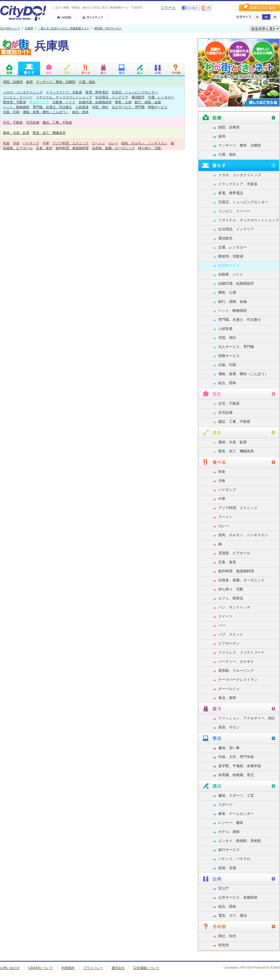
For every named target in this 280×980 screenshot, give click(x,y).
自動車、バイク (64, 102)
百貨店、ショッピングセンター (135, 92)
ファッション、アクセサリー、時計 (247, 718)
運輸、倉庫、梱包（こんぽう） (46, 112)
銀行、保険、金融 (148, 102)
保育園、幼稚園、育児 (236, 775)
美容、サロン (229, 727)
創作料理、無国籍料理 (72, 148)
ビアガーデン (229, 643)
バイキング (31, 143)
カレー (113, 143)
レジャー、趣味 (231, 823)
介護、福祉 (87, 82)
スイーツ (225, 616)
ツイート (168, 7)
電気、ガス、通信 (233, 915)
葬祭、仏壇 (123, 102)
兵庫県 (29, 29)
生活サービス (39, 102)
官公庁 (224, 888)
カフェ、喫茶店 (231, 598)
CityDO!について (41, 968)
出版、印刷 (11, 112)
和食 (6, 143)
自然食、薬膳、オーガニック (113, 148)
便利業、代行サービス (108, 29)
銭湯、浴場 (227, 868)
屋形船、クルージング (236, 671)
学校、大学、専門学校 (236, 757)
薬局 (29, 82)
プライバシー (93, 968)
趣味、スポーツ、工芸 (236, 795)
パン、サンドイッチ (234, 607)
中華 (46, 143)
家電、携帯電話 (97, 92)
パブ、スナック (231, 634)
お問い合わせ (10, 968)
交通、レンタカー (161, 97)
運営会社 (118, 968)
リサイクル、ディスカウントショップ (64, 97)
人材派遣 (82, 107)
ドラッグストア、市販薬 (64, 92)
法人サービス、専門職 (128, 107)
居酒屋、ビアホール (18, 148)
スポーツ (225, 805)
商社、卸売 (227, 936)
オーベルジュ (229, 689)
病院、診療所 (13, 82)
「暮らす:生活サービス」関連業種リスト (64, 29)
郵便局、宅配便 (15, 102)
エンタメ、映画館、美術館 (240, 841)
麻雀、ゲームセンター (236, 814)
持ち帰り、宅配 (150, 148)
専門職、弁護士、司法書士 (52, 107)
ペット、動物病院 (16, 107)
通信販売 (138, 97)
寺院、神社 (100, 107)
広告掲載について (146, 968)
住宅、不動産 (13, 122)
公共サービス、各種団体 (238, 897)
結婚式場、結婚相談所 (95, 102)
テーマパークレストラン (238, 680)
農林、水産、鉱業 (16, 133)
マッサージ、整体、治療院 (56, 82)
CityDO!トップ (10, 29)
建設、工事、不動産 (57, 122)
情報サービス (158, 107)
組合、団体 (80, 112)
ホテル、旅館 (229, 832)
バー (222, 625)
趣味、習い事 (229, 748)
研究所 (224, 945)
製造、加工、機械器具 (49, 133)
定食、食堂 (44, 148)
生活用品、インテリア (112, 97)
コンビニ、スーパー (18, 97)
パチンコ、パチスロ (234, 859)
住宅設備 (33, 122)
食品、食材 (227, 698)
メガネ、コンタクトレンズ (23, 92)
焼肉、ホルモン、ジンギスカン (144, 143)
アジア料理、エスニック (71, 143)
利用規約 (68, 968)
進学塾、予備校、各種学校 (240, 766)
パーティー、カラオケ (236, 662)
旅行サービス (229, 850)
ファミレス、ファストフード (241, 652)
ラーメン (98, 143)
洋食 (16, 143)
